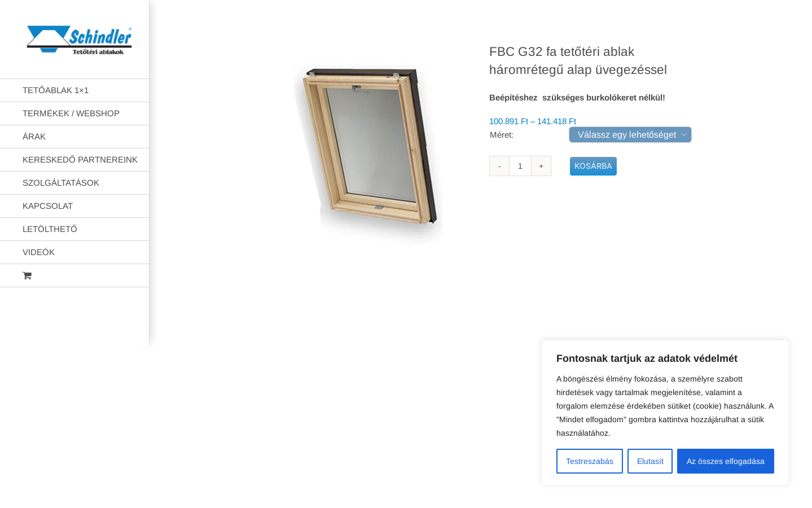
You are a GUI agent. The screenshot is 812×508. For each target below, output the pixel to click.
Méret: (502, 135)
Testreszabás (590, 461)
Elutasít (650, 461)
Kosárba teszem (593, 166)
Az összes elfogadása (726, 461)
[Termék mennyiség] (520, 166)
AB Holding (551, 327)
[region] (665, 413)
